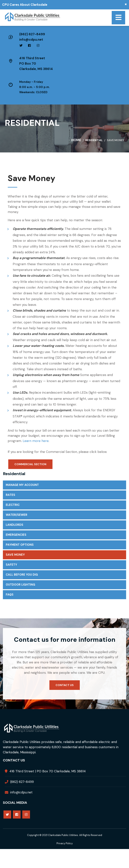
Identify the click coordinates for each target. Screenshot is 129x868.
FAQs (10, 595)
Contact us (65, 685)
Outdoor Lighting (20, 585)
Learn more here (36, 441)
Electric (13, 505)
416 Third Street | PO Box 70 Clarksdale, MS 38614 (48, 771)
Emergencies (16, 535)
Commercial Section (30, 464)
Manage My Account (22, 485)
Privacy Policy (65, 843)
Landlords (15, 525)
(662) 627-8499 (32, 34)
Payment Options (20, 545)
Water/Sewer (17, 515)
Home (76, 140)
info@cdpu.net (31, 39)
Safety (11, 565)
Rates (10, 495)
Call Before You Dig (22, 575)
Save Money (15, 555)
